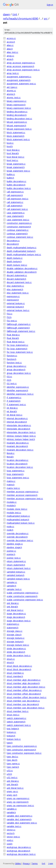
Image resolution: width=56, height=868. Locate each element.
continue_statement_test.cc (20, 237)
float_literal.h (13, 338)
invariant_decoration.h (17, 446)
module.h (11, 505)
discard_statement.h (16, 279)
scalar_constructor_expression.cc (23, 593)
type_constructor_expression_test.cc (24, 753)
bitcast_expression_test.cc (19, 129)
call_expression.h (15, 195)
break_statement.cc (16, 164)
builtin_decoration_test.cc (19, 188)
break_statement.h (16, 167)
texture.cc (11, 732)
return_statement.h (16, 565)
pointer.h (11, 554)
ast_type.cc (12, 87)
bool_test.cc (12, 160)
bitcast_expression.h (16, 125)
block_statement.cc (16, 132)
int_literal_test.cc (15, 415)
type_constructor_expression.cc (22, 746)
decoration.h (13, 244)
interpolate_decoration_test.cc (21, 432)
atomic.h (11, 94)
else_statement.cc (15, 286)
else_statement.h (15, 289)
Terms (34, 863)
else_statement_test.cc (18, 293)
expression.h (13, 300)
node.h (10, 530)
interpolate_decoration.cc (19, 425)
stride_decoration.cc (16, 648)
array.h (10, 59)
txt (43, 863)
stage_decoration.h (16, 617)
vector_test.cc (13, 837)
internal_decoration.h (17, 422)
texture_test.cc (14, 739)
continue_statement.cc (18, 230)
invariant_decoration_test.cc (20, 450)
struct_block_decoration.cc (19, 666)
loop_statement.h (15, 474)
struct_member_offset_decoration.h (24, 694)
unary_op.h (12, 795)
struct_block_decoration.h (19, 669)
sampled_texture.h (16, 575)
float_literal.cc (13, 335)
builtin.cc (11, 174)
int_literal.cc (12, 408)
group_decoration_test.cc (19, 373)
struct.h (10, 662)
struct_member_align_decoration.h (23, 683)
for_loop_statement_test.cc (20, 352)
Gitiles (18, 863)
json (51, 863)
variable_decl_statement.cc (20, 816)
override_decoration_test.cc (20, 540)
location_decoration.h (17, 464)
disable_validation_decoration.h (22, 272)
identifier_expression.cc (18, 387)
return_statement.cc (16, 561)
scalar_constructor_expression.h (22, 596)
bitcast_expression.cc (17, 122)
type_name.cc (13, 764)
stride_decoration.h (16, 652)
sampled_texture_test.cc (18, 579)
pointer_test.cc (14, 558)
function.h (11, 359)
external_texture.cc (16, 303)
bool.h (10, 146)
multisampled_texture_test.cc (21, 523)
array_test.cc (13, 73)
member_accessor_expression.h (22, 495)
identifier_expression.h (17, 390)
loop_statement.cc (16, 471)
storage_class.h (14, 635)
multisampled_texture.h (18, 520)
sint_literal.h (12, 607)
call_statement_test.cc (17, 209)
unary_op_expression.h (18, 802)
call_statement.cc (15, 202)
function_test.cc (14, 363)
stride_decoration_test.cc (19, 655)
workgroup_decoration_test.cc (21, 854)
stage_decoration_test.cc (19, 621)
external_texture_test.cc (18, 310)
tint (15, 14)
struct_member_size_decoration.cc (23, 701)
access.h (11, 42)
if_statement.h (14, 401)
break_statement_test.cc (18, 171)
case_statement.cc (16, 213)
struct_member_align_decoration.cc (24, 680)
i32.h (9, 380)
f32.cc (10, 314)
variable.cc (12, 809)
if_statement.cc (14, 398)
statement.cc (13, 624)
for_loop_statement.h (17, 349)
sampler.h (11, 586)
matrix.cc (11, 481)
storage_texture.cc (16, 638)
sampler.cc (12, 582)
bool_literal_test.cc (16, 157)
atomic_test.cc (14, 98)
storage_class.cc (15, 631)
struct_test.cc (13, 715)
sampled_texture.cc (16, 572)
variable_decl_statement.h (19, 819)
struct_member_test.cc (18, 711)
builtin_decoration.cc (17, 181)
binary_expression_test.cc (19, 108)
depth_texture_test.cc (17, 265)
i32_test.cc (12, 383)
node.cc (10, 526)
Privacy (26, 863)
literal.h (10, 457)
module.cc (12, 502)
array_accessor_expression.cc (21, 63)
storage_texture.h (15, 642)
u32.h (9, 774)
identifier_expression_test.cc (20, 394)
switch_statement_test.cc (19, 725)
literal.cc (11, 453)
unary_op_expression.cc (18, 798)
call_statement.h (15, 206)
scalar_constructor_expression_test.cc (25, 600)
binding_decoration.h (17, 115)
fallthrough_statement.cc (19, 324)
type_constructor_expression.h (21, 750)
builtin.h (10, 178)
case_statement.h (15, 216)
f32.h (9, 317)
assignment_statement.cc (19, 77)
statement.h (13, 628)
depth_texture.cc (15, 258)
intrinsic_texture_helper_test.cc (21, 436)
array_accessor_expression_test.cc (23, 70)
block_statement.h (16, 136)
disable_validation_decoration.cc (22, 268)
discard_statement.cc (17, 275)
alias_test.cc (12, 52)
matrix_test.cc (13, 488)
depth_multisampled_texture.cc (22, 248)
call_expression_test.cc (18, 199)
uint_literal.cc (13, 781)
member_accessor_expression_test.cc (25, 498)
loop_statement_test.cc (18, 478)
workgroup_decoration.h (18, 851)
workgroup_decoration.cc (19, 847)
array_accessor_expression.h (20, 66)
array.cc (10, 56)
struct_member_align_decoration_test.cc (26, 687)
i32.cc (9, 376)
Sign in (50, 5)
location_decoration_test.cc (20, 467)
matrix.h (11, 485)
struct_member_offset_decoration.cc (24, 690)
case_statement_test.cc (18, 220)
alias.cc (10, 45)
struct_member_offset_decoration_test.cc (27, 697)
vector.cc (11, 830)
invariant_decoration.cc (18, 443)
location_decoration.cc (18, 460)
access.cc (11, 38)
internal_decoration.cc (17, 418)
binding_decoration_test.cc (19, 119)
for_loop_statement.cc (17, 345)
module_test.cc (14, 513)
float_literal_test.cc (16, 342)
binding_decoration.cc (17, 112)
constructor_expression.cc (19, 223)
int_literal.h (12, 411)
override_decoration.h (17, 537)
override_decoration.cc (18, 533)
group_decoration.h (16, 370)
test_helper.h (13, 729)
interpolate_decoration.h (18, 429)
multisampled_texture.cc (18, 516)
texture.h (11, 736)
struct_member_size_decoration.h (23, 704)
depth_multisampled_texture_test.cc (24, 254)
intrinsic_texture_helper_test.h (21, 439)
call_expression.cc (15, 192)
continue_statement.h (17, 234)
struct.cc (11, 659)
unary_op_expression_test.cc (20, 805)
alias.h (10, 49)
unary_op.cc (12, 791)
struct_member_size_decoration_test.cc (26, 708)
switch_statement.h (16, 722)
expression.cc (13, 296)
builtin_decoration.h (16, 185)
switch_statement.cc (17, 718)
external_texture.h (15, 307)
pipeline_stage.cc (15, 544)
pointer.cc (11, 551)
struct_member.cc (15, 673)
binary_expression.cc (17, 101)
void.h (10, 844)
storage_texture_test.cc (18, 645)
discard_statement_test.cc (19, 282)
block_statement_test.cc (18, 139)
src (46, 19)
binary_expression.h (16, 105)
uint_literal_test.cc (15, 788)
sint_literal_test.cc (15, 610)
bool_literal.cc (13, 150)
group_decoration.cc (17, 366)
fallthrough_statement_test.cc (21, 331)
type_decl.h (12, 760)
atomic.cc (11, 91)
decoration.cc (13, 241)
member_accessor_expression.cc (23, 492)
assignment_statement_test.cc (21, 84)
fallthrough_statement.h (18, 328)
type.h (10, 743)
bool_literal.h (13, 153)
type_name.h (13, 767)
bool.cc (10, 143)
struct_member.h (15, 676)
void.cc (10, 840)
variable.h (11, 812)
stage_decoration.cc (16, 614)
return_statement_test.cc (19, 568)
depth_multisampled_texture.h (21, 251)
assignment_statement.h (19, 80)
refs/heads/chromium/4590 (21, 19)
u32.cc (10, 770)
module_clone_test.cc (17, 509)
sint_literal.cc (13, 603)
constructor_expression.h (19, 227)
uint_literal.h (12, 784)
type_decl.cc (12, 757)
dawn (6, 14)
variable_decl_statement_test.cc (22, 823)
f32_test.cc (12, 321)
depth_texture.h (14, 261)
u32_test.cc (12, 777)
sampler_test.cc (14, 589)
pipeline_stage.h (14, 547)
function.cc (12, 356)
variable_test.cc (14, 826)
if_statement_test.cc (16, 404)
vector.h (11, 833)
